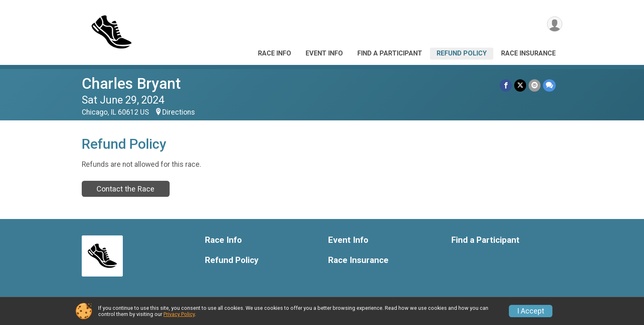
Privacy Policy (179, 314)
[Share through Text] (549, 85)
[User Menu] (555, 24)
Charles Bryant (131, 84)
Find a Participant (390, 53)
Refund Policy (462, 53)
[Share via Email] (535, 85)
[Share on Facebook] (506, 85)
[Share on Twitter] (520, 85)
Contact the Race (125, 189)
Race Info (275, 53)
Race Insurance (528, 53)
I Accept (531, 311)
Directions (179, 112)
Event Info (324, 53)
